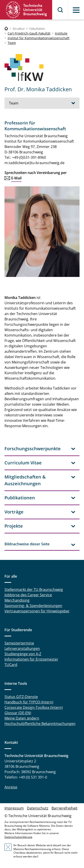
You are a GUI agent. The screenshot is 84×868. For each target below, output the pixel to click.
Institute (61, 33)
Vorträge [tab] (14, 512)
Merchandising (17, 600)
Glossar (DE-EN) (18, 713)
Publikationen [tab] (20, 498)
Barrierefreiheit (65, 808)
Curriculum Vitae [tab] (23, 463)
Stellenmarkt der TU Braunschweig (34, 590)
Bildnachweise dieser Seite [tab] (27, 544)
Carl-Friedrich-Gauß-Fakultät (29, 33)
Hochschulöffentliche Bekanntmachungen (40, 724)
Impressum (14, 808)
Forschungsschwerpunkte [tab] (33, 449)
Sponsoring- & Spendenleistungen (33, 606)
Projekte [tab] (14, 526)
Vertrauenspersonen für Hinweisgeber (37, 611)
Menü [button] (76, 10)
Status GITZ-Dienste (21, 697)
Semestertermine (19, 643)
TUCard (11, 665)
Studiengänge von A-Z (23, 654)
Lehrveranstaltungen (22, 648)
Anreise (11, 787)
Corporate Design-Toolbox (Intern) (34, 707)
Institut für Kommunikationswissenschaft (39, 38)
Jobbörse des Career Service (28, 595)
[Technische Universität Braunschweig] (6, 29)
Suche (60, 10)
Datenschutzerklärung (18, 837)
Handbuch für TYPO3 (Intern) (29, 702)
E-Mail (16, 178)
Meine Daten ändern (22, 718)
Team (12, 43)
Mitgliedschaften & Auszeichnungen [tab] (25, 480)
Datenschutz (38, 808)
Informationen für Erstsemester (31, 659)
